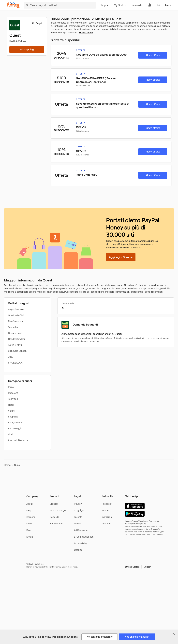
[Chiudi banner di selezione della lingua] (174, 634)
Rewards (137, 5)
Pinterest (106, 524)
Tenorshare (14, 327)
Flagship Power (16, 309)
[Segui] (37, 23)
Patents (78, 517)
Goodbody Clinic (17, 315)
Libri (10, 434)
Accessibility (81, 543)
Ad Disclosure (81, 530)
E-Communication (84, 537)
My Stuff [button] (120, 5)
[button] (138, 567)
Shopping (13, 417)
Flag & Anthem (16, 321)
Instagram (107, 517)
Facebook (107, 504)
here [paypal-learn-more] (75, 567)
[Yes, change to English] (137, 637)
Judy (11, 357)
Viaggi (11, 411)
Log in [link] (168, 5)
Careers (31, 517)
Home (7, 465)
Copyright (79, 510)
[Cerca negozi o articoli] (60, 5)
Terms (77, 524)
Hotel (11, 405)
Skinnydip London (17, 351)
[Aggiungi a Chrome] (121, 257)
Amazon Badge (58, 510)
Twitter (105, 510)
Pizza (11, 387)
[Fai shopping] (27, 50)
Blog (29, 530)
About (30, 504)
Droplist (54, 504)
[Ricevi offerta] (153, 55)
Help (29, 510)
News (29, 524)
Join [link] (159, 5)
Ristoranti (13, 393)
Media (30, 537)
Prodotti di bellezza (18, 440)
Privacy (78, 504)
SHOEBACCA (15, 363)
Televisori (13, 399)
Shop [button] (104, 5)
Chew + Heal (15, 333)
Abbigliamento (16, 423)
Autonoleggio (15, 429)
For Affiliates (56, 524)
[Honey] (13, 5)
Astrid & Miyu (15, 345)
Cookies (78, 550)
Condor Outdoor (17, 339)
